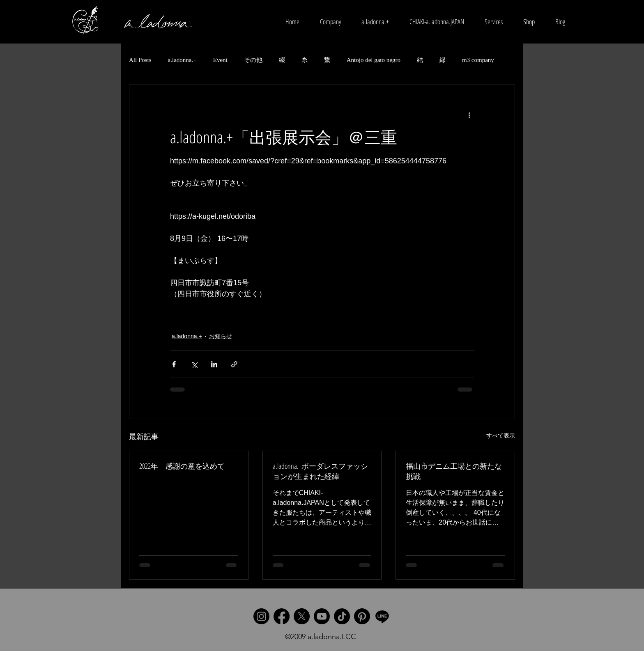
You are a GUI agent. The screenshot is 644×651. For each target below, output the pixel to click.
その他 (253, 60)
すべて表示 (501, 436)
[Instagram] (261, 616)
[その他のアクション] (469, 115)
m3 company (478, 60)
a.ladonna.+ (182, 60)
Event (220, 60)
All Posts (140, 60)
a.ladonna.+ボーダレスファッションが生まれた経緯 (320, 471)
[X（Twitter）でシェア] (194, 364)
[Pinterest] (362, 616)
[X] (302, 616)
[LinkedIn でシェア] (214, 364)
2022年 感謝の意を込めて (182, 466)
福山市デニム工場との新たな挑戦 (454, 471)
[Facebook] (282, 616)
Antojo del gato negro (374, 60)
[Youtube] (322, 616)
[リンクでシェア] (234, 364)
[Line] (382, 616)
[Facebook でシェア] (174, 364)
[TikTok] (342, 616)
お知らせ (221, 336)
